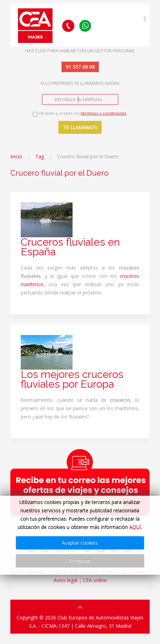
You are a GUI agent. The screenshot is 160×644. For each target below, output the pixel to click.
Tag (40, 156)
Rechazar (80, 561)
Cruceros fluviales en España (70, 247)
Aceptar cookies (80, 543)
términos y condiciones (104, 113)
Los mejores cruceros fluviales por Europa (72, 379)
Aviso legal (65, 580)
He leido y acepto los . (83, 113)
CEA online (95, 580)
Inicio (16, 156)
